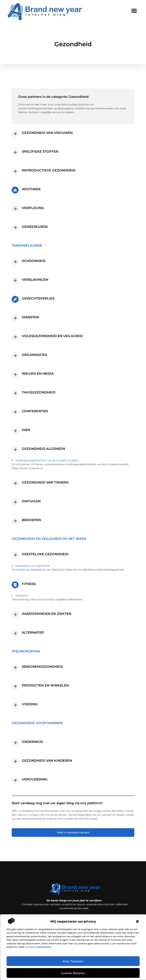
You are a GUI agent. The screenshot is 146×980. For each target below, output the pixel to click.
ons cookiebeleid (41, 947)
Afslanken (22, 595)
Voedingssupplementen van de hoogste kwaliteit (47, 460)
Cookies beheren (73, 973)
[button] (137, 921)
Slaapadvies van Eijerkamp (33, 566)
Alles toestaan (73, 961)
